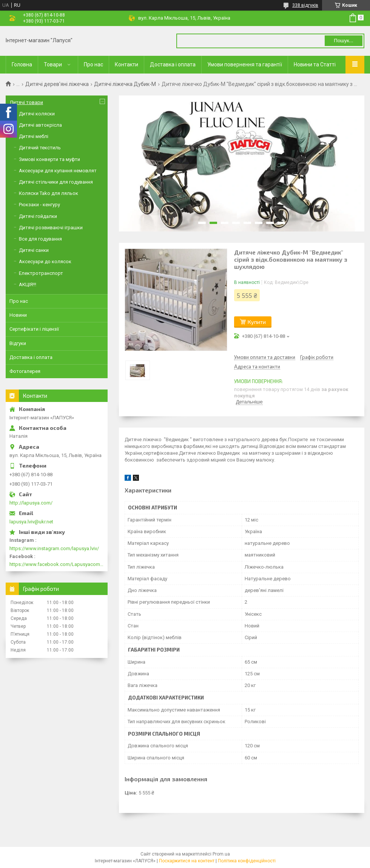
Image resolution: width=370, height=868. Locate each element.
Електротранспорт (41, 273)
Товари (53, 64)
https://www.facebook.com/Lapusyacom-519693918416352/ (57, 564)
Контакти (126, 64)
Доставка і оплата (173, 64)
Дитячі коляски (37, 114)
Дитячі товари (26, 102)
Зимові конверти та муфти (49, 159)
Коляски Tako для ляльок (49, 193)
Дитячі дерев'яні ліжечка (57, 84)
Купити (257, 322)
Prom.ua (221, 854)
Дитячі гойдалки (38, 216)
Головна (22, 64)
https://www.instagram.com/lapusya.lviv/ (54, 548)
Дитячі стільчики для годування (56, 182)
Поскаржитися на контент (187, 861)
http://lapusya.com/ (31, 503)
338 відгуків (305, 5)
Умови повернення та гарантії (245, 64)
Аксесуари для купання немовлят (58, 171)
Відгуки (18, 343)
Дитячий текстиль (40, 148)
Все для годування (40, 239)
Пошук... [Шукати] (343, 41)
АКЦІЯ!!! (28, 284)
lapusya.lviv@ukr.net (31, 522)
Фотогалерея (25, 371)
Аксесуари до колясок (45, 261)
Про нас (93, 64)
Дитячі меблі (34, 136)
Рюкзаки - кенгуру (39, 205)
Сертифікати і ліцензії (34, 329)
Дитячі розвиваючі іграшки (51, 228)
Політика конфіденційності (247, 861)
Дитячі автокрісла (40, 125)
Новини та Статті (315, 64)
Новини (18, 315)
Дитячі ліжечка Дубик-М (125, 84)
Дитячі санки (34, 250)
